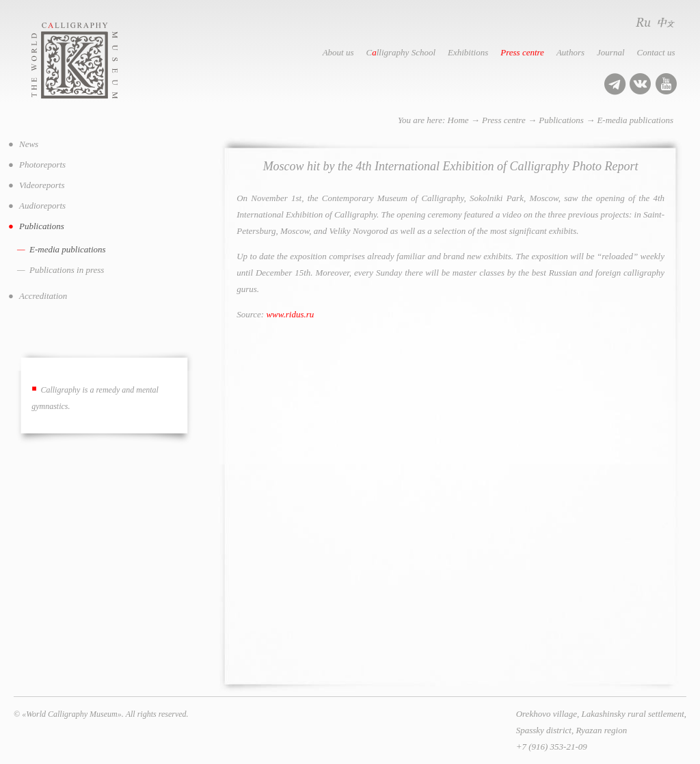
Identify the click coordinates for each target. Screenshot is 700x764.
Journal (610, 52)
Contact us (656, 52)
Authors (570, 52)
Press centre (522, 52)
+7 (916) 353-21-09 (552, 747)
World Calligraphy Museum (90, 61)
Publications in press (67, 270)
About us (338, 52)
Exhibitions (468, 52)
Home (458, 120)
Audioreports (42, 206)
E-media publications (635, 120)
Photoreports (42, 164)
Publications (561, 120)
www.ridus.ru (290, 314)
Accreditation (43, 296)
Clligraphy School (401, 52)
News (29, 144)
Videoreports (42, 185)
